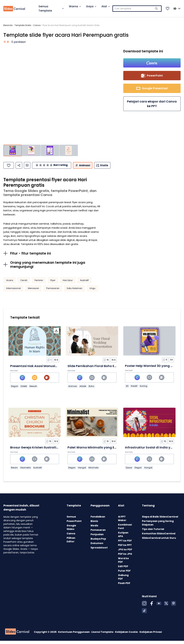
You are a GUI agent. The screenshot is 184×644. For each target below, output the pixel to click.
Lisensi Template (103, 635)
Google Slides (71, 531)
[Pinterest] (173, 607)
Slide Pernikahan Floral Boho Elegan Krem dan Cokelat (110, 369)
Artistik (83, 389)
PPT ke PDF (125, 544)
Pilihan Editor (71, 543)
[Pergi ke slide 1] (13, 150)
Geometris (26, 471)
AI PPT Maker (122, 522)
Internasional (13, 291)
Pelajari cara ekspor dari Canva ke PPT (152, 104)
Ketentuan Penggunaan (74, 635)
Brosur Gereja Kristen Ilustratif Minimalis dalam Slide (52, 451)
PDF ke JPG (125, 557)
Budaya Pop (98, 542)
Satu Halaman (74, 291)
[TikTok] (144, 614)
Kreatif (134, 389)
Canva (37, 25)
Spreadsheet (99, 551)
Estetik (24, 389)
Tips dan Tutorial (153, 532)
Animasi (73, 389)
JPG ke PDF (125, 553)
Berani (14, 471)
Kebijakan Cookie (127, 635)
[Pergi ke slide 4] (69, 150)
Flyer (53, 283)
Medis (94, 529)
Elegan (15, 389)
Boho (91, 389)
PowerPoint (74, 524)
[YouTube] (159, 607)
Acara (10, 283)
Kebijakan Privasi (151, 635)
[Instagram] (144, 607)
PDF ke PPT (125, 548)
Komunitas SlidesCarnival (159, 537)
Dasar (129, 471)
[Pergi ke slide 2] (31, 150)
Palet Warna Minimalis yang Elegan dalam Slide (105, 451)
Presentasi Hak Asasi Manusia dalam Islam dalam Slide (54, 369)
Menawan (33, 291)
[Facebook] (152, 607)
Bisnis (94, 524)
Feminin (39, 283)
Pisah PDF (124, 586)
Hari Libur (68, 283)
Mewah (33, 389)
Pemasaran (53, 291)
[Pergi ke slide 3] (50, 150)
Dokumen (97, 546)
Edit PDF (123, 570)
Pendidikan (98, 520)
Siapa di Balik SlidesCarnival (160, 520)
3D (127, 389)
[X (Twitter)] (166, 607)
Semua (71, 520)
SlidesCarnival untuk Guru (159, 541)
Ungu (92, 291)
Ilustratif (84, 283)
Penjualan (97, 538)
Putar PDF (124, 574)
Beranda (8, 25)
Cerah (24, 283)
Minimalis (94, 471)
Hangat (82, 471)
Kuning (144, 389)
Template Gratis (23, 25)
